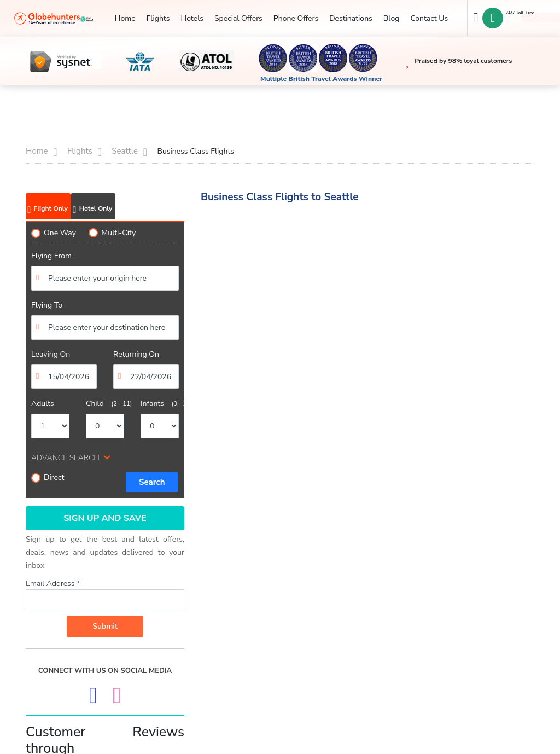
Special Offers (238, 18)
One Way (54, 233)
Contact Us (429, 18)
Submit (105, 626)
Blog (392, 18)
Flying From (51, 256)
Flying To (47, 305)
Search (152, 482)
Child (105, 404)
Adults (43, 404)
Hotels (192, 18)
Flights (158, 18)
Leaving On (51, 354)
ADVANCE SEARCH (65, 458)
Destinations (351, 18)
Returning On (136, 354)
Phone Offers (296, 18)
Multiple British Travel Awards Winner (321, 79)
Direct (48, 477)
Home (125, 18)
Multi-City (112, 233)
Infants (160, 404)
